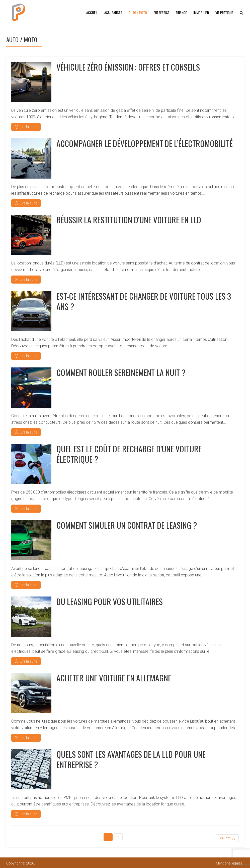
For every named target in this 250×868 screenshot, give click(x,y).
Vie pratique (224, 12)
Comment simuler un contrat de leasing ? (127, 525)
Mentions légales (229, 862)
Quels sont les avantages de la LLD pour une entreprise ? (131, 759)
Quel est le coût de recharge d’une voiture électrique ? (129, 454)
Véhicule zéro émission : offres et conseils (128, 67)
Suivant (225, 837)
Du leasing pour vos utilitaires (110, 601)
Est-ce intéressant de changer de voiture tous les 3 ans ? (144, 301)
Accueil (92, 12)
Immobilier (201, 12)
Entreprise (161, 12)
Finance (181, 12)
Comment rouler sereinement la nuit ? (121, 372)
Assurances (113, 12)
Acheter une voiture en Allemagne (114, 678)
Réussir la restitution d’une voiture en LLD (129, 220)
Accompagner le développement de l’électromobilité (145, 143)
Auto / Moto (138, 12)
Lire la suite (26, 127)
